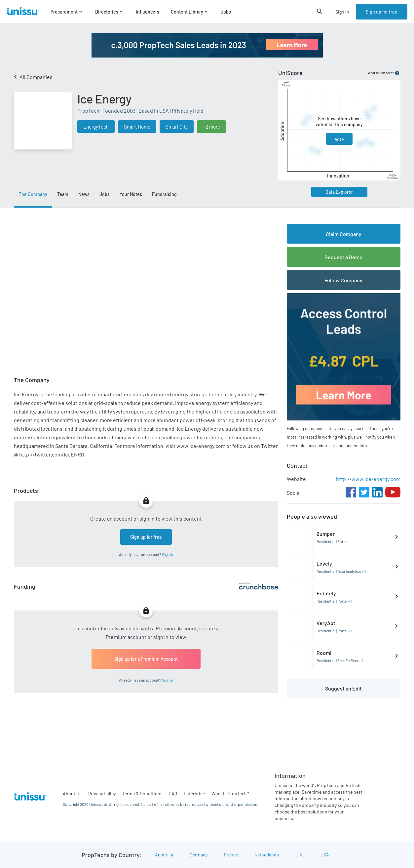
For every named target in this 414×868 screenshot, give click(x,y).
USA (325, 855)
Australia (164, 855)
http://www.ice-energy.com (368, 479)
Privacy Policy (102, 793)
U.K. (300, 855)
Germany (199, 855)
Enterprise (194, 793)
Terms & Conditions (142, 793)
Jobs (226, 12)
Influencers (148, 12)
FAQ (173, 793)
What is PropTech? (230, 793)
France (231, 855)
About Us (72, 793)
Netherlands (267, 855)
